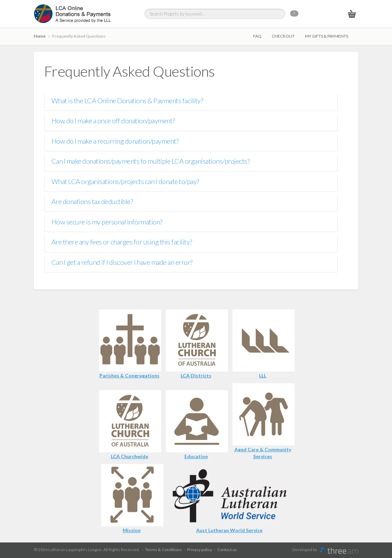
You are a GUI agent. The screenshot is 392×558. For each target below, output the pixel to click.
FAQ (257, 36)
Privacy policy (200, 550)
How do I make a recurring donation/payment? (115, 141)
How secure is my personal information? (107, 222)
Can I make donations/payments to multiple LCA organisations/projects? (151, 161)
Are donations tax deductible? (92, 201)
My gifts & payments (327, 36)
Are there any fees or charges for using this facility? (122, 242)
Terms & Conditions (164, 550)
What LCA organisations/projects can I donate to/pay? (125, 181)
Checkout (283, 36)
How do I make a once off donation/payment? (113, 121)
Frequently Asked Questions (79, 36)
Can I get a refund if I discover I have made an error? (122, 262)
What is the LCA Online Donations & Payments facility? (127, 100)
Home (40, 36)
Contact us (227, 550)
